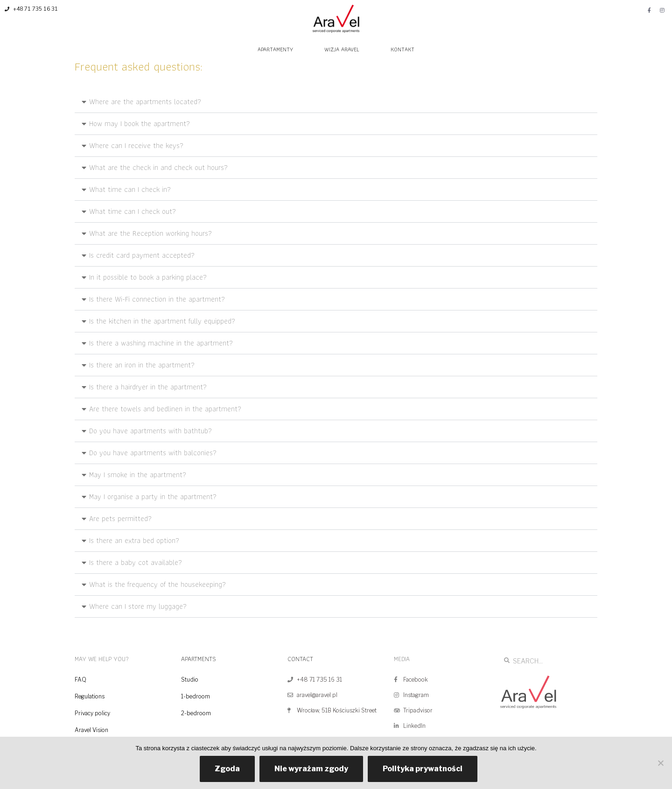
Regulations (90, 696)
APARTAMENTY (275, 49)
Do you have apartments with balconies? (153, 453)
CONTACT (300, 659)
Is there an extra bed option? (134, 540)
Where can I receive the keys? (136, 145)
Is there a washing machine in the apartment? (161, 343)
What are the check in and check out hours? (158, 167)
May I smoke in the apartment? (138, 475)
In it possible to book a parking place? (148, 277)
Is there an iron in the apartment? (142, 365)
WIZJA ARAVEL (342, 49)
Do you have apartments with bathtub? (150, 431)
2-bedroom (196, 713)
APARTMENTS (199, 659)
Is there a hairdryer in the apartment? (148, 387)
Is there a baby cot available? (136, 562)
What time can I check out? (133, 211)
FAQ (80, 680)
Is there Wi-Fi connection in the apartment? (157, 299)
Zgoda (227, 769)
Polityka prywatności (423, 769)
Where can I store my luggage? (138, 606)
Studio (190, 680)
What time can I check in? (130, 189)
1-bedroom (196, 696)
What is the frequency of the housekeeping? (157, 584)
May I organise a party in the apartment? (153, 497)
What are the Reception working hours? (150, 233)
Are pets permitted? (120, 518)
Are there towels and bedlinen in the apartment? (165, 409)
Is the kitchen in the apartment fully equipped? (162, 321)
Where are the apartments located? (145, 102)
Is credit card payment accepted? (142, 255)
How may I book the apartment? (140, 123)
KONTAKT (402, 49)
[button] (336, 102)
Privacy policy (92, 713)
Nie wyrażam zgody (311, 769)
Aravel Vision (91, 730)
